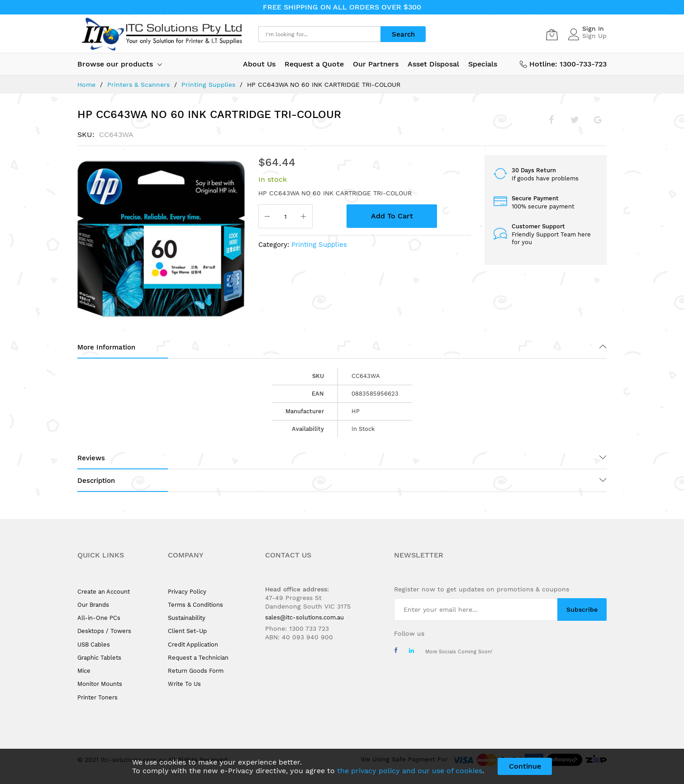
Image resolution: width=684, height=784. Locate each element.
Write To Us (184, 684)
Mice (84, 671)
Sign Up (594, 36)
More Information (106, 347)
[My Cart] (552, 34)
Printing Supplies (208, 85)
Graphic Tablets (99, 658)
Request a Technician (198, 658)
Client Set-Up (187, 631)
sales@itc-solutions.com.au (304, 617)
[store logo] (161, 34)
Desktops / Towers (104, 631)
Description (96, 481)
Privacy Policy (187, 592)
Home (86, 85)
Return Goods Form (196, 671)
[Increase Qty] (304, 217)
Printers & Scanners (138, 85)
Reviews (91, 458)
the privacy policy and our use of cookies (410, 771)
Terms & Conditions (195, 605)
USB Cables (94, 645)
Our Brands (93, 605)
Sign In (593, 28)
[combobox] (319, 34)
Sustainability (187, 618)
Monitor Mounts (100, 684)
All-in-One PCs (99, 618)
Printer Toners (97, 697)
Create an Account (104, 592)
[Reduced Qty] (267, 217)
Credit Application (193, 645)
